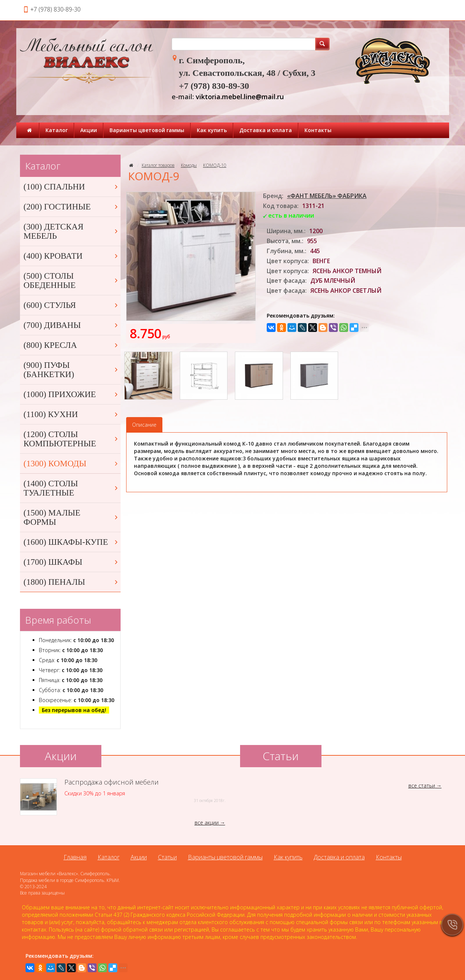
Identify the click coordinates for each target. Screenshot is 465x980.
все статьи (422, 786)
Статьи (167, 857)
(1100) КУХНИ (71, 414)
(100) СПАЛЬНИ (71, 187)
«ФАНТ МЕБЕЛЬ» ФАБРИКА (327, 196)
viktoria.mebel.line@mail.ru (240, 97)
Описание (144, 425)
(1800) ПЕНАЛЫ (71, 582)
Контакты (318, 130)
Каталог (57, 130)
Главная (75, 857)
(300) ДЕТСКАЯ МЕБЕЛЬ (71, 231)
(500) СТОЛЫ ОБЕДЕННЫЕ (71, 281)
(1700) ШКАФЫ (71, 562)
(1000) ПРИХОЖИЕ (71, 394)
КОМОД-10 (215, 165)
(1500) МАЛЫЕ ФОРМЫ (71, 517)
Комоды (189, 165)
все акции (207, 823)
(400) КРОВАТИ (71, 256)
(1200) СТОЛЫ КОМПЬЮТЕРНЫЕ (71, 439)
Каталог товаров (158, 165)
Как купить (212, 130)
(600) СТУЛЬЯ (71, 305)
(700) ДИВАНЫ (71, 325)
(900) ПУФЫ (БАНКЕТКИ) (71, 370)
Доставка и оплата (266, 130)
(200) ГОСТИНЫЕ (71, 207)
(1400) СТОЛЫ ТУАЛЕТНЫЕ (71, 488)
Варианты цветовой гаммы (147, 130)
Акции (89, 130)
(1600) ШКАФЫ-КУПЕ (71, 542)
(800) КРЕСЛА (71, 345)
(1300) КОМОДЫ (71, 464)
